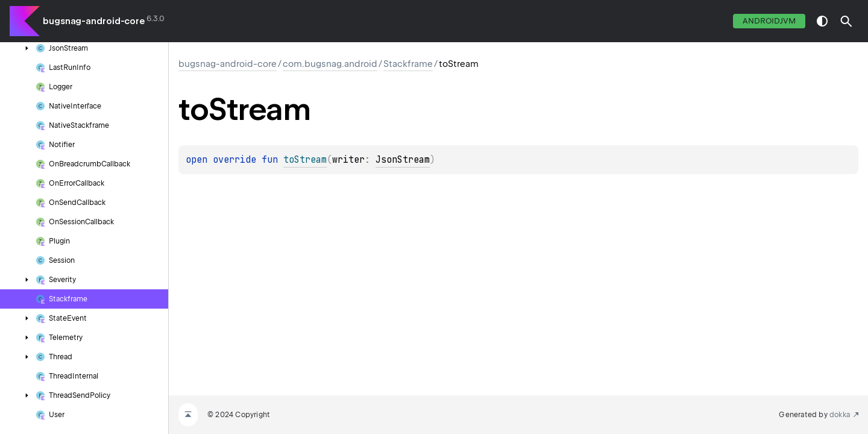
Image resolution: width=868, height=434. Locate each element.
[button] (846, 21)
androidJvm (769, 21)
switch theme (822, 21)
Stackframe (408, 64)
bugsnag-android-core (94, 21)
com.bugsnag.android (330, 64)
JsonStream (403, 160)
